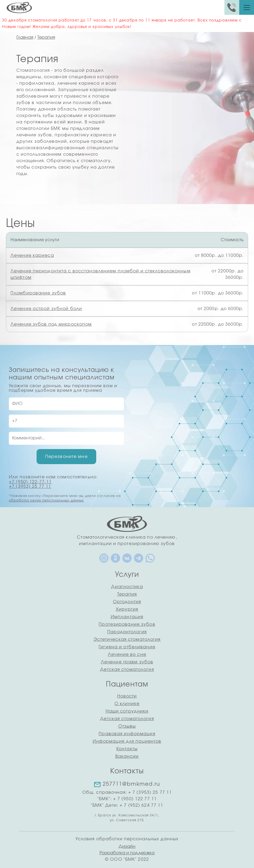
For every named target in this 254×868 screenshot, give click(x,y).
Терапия (46, 37)
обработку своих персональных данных (46, 500)
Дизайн (127, 846)
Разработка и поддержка (127, 853)
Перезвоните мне (66, 457)
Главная (25, 37)
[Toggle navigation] (247, 8)
